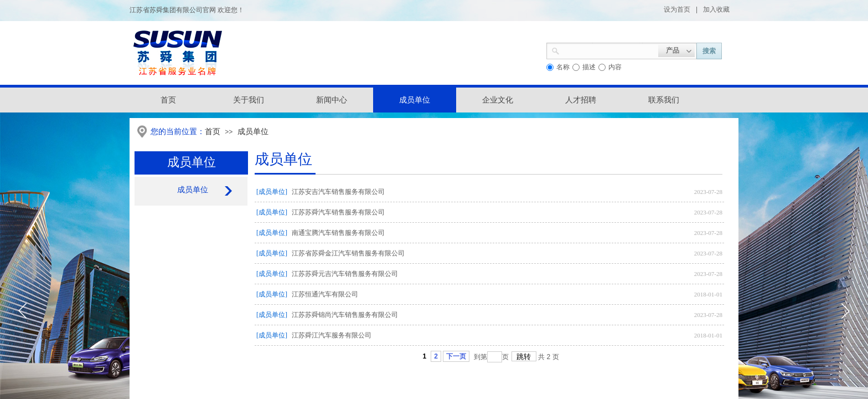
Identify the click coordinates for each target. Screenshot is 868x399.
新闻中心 (332, 100)
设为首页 (677, 9)
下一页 (456, 356)
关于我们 (249, 100)
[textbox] (609, 50)
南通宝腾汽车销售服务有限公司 (338, 233)
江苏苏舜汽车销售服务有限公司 (338, 212)
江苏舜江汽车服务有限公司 (332, 335)
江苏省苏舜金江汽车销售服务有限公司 (348, 253)
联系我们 (664, 100)
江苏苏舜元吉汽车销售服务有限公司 (345, 274)
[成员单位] (272, 192)
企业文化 (498, 100)
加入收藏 (716, 9)
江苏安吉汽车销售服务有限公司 (338, 192)
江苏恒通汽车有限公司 (325, 294)
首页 (213, 132)
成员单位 (415, 100)
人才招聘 (581, 100)
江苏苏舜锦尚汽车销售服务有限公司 (345, 315)
